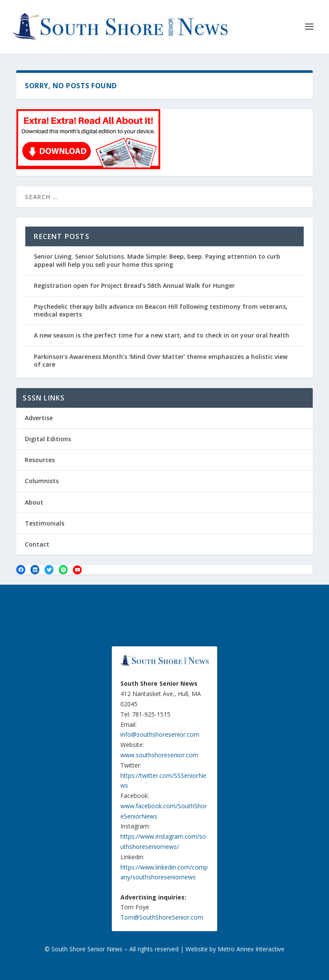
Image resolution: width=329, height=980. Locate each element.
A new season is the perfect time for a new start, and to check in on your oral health (162, 335)
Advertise (39, 418)
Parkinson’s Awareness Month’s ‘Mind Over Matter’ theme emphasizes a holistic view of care (161, 360)
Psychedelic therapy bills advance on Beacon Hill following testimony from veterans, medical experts (161, 310)
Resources (40, 460)
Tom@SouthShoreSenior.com (162, 917)
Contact (37, 544)
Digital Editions (48, 439)
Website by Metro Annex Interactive (235, 949)
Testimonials (45, 523)
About (34, 502)
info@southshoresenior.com (160, 734)
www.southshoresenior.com (159, 755)
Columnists (42, 481)
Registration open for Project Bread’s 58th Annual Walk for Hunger (134, 285)
